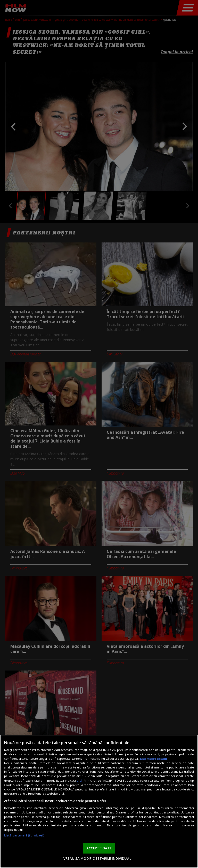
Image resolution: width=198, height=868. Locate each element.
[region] (99, 801)
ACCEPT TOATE (99, 848)
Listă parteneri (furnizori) (24, 835)
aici (79, 781)
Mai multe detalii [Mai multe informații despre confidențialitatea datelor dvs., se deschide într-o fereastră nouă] (154, 759)
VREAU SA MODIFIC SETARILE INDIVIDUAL (97, 858)
